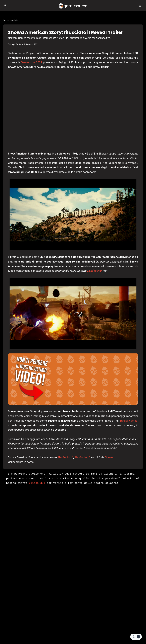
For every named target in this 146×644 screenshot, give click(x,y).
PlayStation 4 (65, 457)
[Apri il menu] (140, 6)
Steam (109, 457)
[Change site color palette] (136, 637)
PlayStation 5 (82, 457)
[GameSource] (73, 6)
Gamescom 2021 (32, 62)
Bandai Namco (128, 421)
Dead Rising (94, 271)
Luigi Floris (16, 44)
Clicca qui (37, 483)
